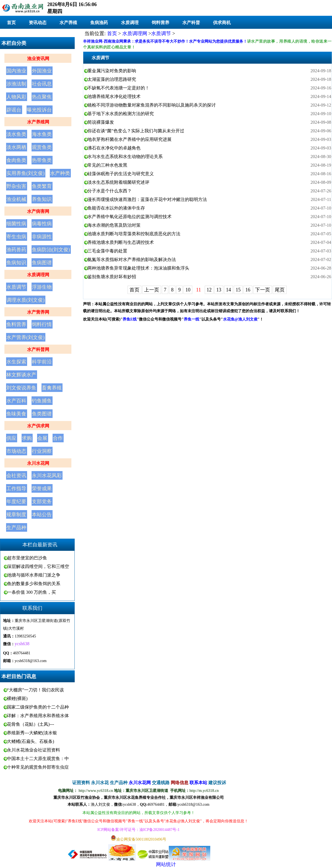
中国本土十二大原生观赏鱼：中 (38, 759)
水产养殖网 (38, 122)
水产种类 (60, 173)
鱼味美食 (16, 414)
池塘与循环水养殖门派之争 (34, 575)
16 (248, 290)
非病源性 (42, 237)
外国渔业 (42, 71)
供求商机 (222, 23)
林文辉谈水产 (21, 375)
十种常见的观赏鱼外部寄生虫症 (38, 767)
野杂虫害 (16, 186)
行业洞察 (42, 451)
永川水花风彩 (47, 476)
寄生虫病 (16, 237)
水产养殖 (68, 23)
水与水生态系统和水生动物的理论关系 (125, 157)
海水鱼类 (42, 134)
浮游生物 (42, 287)
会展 (42, 438)
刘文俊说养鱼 (21, 388)
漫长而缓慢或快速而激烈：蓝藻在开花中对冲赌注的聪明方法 (147, 199)
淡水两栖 (16, 147)
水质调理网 (38, 275)
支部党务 (42, 502)
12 (209, 290)
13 (219, 290)
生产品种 (16, 528)
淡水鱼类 (16, 134)
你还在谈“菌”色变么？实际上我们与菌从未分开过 (136, 131)
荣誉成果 (42, 489)
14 (229, 290)
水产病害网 (38, 211)
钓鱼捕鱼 (42, 401)
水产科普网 (38, 349)
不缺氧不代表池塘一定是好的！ (118, 88)
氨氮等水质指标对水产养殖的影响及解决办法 (132, 259)
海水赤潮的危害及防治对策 (114, 225)
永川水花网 (38, 463)
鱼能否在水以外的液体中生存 (116, 208)
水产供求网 (38, 426)
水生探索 (16, 362)
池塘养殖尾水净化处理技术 (114, 96)
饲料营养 (160, 23)
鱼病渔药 (99, 23)
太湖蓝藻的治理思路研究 (112, 79)
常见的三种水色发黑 (107, 165)
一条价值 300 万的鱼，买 (32, 592)
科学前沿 (42, 362)
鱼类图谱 (42, 414)
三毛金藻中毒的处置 (107, 251)
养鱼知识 (42, 199)
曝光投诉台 (39, 110)
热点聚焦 (42, 97)
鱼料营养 (16, 324)
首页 (11, 23)
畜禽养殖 (52, 388)
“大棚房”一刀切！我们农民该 (35, 690)
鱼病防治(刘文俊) (51, 250)
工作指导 (16, 489)
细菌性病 (16, 224)
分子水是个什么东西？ (110, 191)
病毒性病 (42, 224)
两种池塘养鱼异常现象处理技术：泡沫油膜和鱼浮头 (138, 268)
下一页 (263, 290)
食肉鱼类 (16, 160)
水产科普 (191, 23)
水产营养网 (38, 312)
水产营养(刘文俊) (25, 337)
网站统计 (166, 864)
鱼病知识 (16, 263)
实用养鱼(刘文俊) (25, 173)
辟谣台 (14, 110)
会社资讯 (16, 476)
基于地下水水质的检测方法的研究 (121, 114)
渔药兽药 (16, 250)
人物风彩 (16, 97)
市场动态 (16, 451)
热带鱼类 (42, 160)
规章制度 (16, 515)
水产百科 (16, 401)
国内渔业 (16, 71)
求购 (27, 438)
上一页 (152, 290)
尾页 (280, 290)
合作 (58, 438)
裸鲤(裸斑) (17, 698)
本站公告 (42, 515)
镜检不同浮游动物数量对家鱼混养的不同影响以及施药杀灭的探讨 (152, 105)
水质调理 (130, 23)
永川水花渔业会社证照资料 (33, 750)
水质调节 (16, 287)
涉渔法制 (16, 84)
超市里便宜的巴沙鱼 (27, 558)
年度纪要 (16, 502)
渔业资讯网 (38, 59)
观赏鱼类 (42, 147)
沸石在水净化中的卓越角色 (114, 148)
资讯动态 (38, 23)
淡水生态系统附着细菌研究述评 (118, 182)
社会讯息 (42, 84)
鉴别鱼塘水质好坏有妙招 (112, 277)
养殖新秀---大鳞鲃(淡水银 (32, 733)
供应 (11, 438)
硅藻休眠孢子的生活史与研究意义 (121, 174)
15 (238, 290)
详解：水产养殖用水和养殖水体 (38, 716)
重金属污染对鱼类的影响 (112, 71)
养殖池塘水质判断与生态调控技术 (121, 242)
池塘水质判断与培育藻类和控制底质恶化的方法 (134, 234)
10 (188, 290)
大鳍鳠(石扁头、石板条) (31, 741)
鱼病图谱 (42, 263)
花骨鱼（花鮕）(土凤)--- (31, 724)
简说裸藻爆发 (101, 122)
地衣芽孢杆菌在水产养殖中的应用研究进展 (129, 139)
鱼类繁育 (42, 186)
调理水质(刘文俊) (25, 300)
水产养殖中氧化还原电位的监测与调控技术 (129, 217)
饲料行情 (42, 324)
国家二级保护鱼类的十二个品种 (38, 707)
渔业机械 (16, 199)
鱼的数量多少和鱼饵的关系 (34, 584)
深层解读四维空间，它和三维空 (38, 566)
